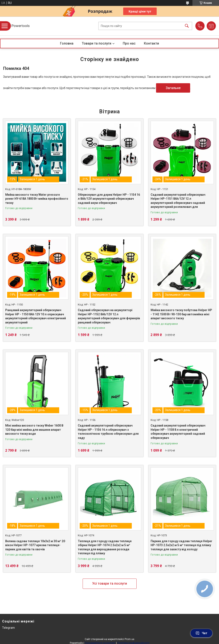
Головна (67, 43)
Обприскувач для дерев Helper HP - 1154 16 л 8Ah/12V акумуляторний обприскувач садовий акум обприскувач (109, 199)
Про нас (129, 43)
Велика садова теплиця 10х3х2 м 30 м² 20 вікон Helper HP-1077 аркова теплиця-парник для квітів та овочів (35, 545)
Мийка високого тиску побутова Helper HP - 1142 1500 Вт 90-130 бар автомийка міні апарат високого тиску (181, 314)
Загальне (173, 88)
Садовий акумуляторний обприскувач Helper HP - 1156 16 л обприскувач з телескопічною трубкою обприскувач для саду (108, 432)
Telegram (8, 628)
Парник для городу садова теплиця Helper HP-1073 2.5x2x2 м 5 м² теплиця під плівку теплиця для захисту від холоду (181, 545)
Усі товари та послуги (110, 583)
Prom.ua (129, 639)
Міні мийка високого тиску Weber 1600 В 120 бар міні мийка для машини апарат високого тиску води (34, 430)
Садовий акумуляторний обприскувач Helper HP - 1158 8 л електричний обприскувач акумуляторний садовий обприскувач (178, 432)
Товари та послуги (97, 43)
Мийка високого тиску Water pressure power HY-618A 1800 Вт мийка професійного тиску (37, 199)
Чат (201, 633)
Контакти (151, 43)
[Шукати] (187, 26)
